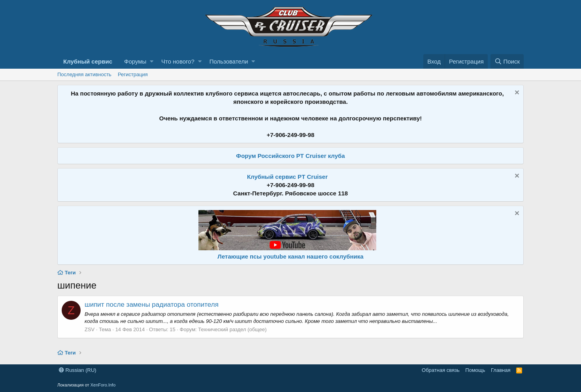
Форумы (135, 61)
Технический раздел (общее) (232, 329)
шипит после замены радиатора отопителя (152, 305)
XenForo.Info (103, 385)
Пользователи (229, 61)
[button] (152, 61)
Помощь (475, 370)
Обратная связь (441, 370)
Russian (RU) (78, 370)
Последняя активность (84, 74)
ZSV (90, 329)
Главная (501, 370)
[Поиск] (507, 61)
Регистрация (133, 74)
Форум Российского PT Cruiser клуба (290, 156)
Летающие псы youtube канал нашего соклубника (290, 256)
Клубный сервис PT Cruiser (287, 177)
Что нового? (178, 61)
